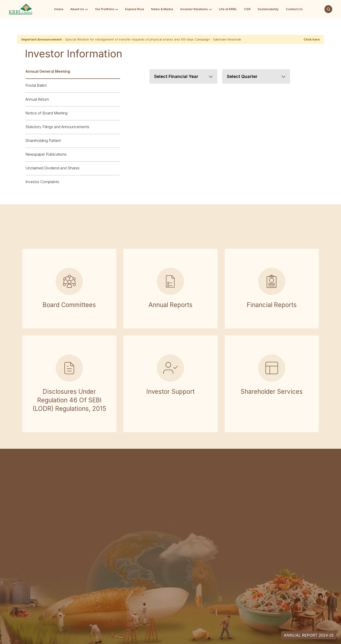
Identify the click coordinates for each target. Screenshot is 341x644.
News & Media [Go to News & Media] (162, 9)
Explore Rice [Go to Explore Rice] (135, 9)
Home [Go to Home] (59, 9)
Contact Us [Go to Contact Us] (294, 9)
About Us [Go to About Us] (77, 9)
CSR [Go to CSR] (247, 9)
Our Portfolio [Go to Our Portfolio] (105, 9)
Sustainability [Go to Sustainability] (268, 9)
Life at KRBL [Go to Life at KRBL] (228, 9)
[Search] (328, 9)
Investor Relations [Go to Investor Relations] (194, 9)
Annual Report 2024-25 (309, 635)
